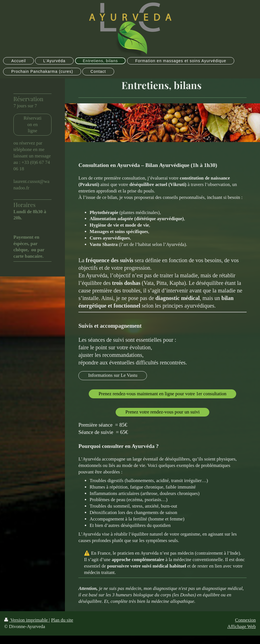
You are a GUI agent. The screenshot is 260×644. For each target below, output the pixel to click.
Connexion (245, 620)
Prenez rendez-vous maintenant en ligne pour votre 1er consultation (162, 394)
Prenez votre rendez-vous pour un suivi (162, 412)
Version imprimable (27, 620)
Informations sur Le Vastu (113, 375)
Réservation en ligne (32, 125)
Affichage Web (242, 626)
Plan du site (62, 620)
